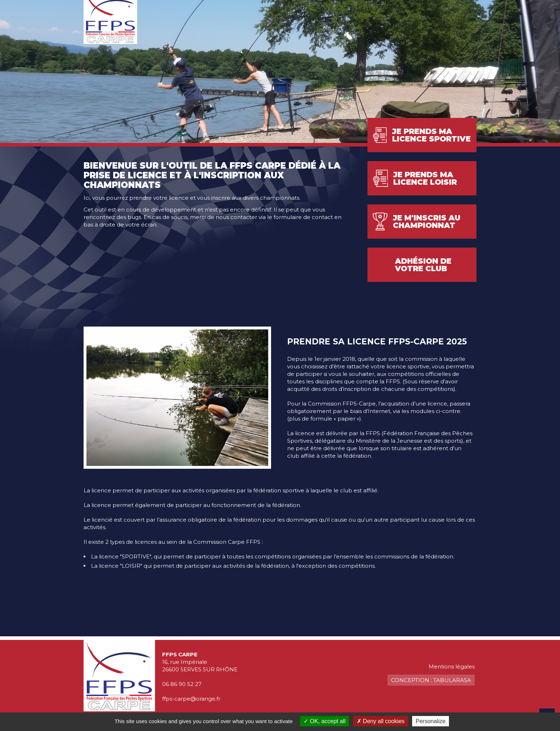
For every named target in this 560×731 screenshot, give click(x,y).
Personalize (431, 721)
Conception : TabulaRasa (431, 680)
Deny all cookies (381, 721)
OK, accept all (324, 721)
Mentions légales (452, 667)
